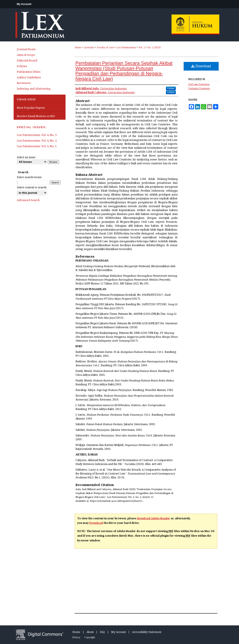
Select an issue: (26, 157)
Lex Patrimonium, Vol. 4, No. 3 (37, 135)
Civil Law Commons (199, 84)
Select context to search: (32, 187)
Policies (22, 66)
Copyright (90, 637)
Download (201, 66)
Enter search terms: (29, 177)
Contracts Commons (199, 88)
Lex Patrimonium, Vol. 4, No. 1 (37, 146)
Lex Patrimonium (126, 47)
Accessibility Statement (147, 632)
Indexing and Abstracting (34, 89)
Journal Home (26, 49)
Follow (171, 88)
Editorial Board (27, 60)
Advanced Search (28, 200)
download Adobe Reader (153, 518)
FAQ (102, 632)
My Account (119, 632)
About (90, 632)
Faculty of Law (105, 47)
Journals (89, 47)
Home (78, 47)
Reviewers (24, 83)
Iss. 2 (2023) (154, 47)
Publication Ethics (29, 72)
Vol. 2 (142, 47)
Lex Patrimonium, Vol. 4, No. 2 (37, 140)
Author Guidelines (29, 77)
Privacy (76, 637)
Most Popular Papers (31, 108)
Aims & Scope (26, 55)
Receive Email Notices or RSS (36, 116)
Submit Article (26, 99)
